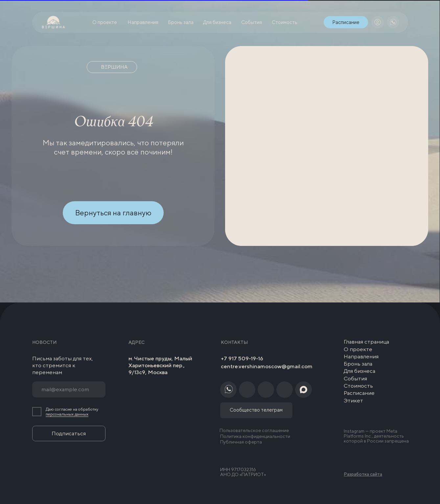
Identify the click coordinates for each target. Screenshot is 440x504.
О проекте (358, 349)
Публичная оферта (241, 442)
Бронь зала (358, 364)
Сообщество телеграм (256, 410)
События (355, 378)
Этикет (353, 400)
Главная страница (366, 342)
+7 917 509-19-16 (242, 358)
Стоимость (358, 386)
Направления (361, 356)
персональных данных (67, 414)
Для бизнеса (359, 371)
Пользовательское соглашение (254, 430)
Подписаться (69, 433)
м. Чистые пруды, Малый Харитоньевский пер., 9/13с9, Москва (160, 365)
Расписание (359, 393)
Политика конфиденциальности (255, 436)
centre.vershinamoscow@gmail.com (267, 366)
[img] (378, 22)
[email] (69, 389)
